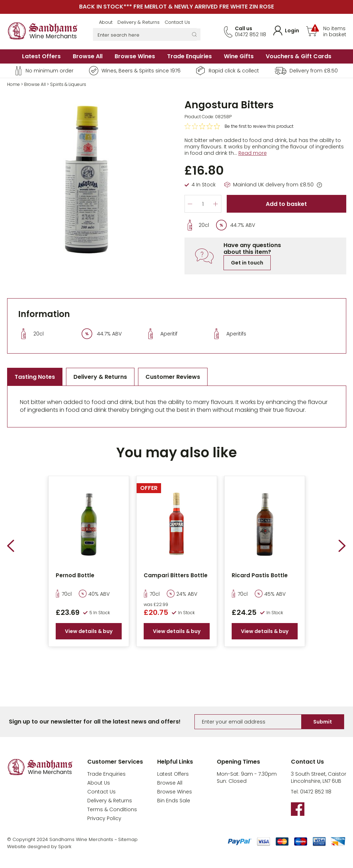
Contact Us (177, 22)
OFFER (149, 488)
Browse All (88, 56)
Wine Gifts (239, 56)
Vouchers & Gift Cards (299, 56)
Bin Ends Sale (174, 801)
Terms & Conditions (112, 809)
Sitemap (128, 839)
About (106, 22)
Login (292, 31)
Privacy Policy (104, 818)
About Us (99, 783)
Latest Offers (41, 56)
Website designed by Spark (39, 847)
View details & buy (89, 631)
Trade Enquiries (189, 56)
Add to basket (286, 204)
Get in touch (247, 263)
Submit (323, 722)
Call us (244, 28)
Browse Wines (135, 56)
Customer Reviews (173, 377)
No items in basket (335, 32)
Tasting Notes (35, 377)
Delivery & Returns (139, 22)
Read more (253, 153)
